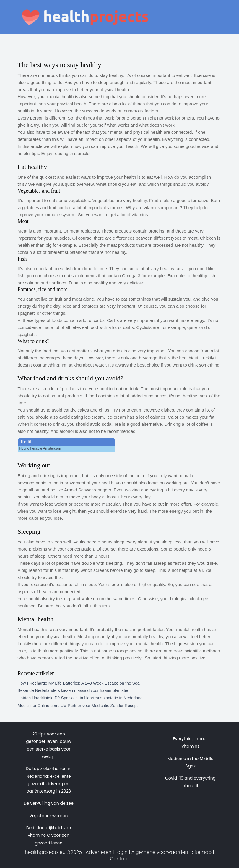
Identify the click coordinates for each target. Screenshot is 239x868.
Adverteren (99, 852)
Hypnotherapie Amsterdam (40, 448)
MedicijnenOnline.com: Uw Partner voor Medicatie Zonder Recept (78, 706)
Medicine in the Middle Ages (190, 762)
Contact (119, 859)
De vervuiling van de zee (49, 803)
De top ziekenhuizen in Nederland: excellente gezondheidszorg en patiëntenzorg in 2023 (48, 780)
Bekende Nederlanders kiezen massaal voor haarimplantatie (73, 690)
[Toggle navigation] (214, 10)
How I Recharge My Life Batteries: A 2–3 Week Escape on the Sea (79, 683)
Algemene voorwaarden (160, 852)
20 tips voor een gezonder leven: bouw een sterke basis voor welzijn (49, 745)
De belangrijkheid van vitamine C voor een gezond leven (49, 835)
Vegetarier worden (49, 816)
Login (121, 852)
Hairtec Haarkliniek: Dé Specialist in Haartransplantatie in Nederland (80, 698)
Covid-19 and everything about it (190, 782)
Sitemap (202, 852)
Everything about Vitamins (190, 742)
